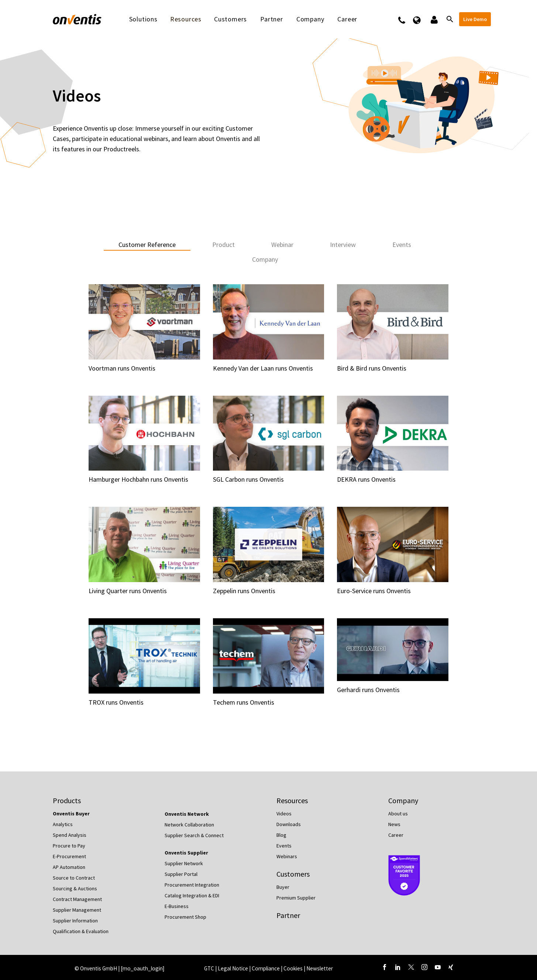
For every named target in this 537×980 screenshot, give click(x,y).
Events (284, 846)
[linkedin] (398, 967)
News (394, 824)
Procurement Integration (192, 885)
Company (310, 19)
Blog (281, 835)
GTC (209, 968)
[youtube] (438, 967)
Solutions (143, 19)
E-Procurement (69, 856)
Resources (186, 19)
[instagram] (424, 967)
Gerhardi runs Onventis (368, 690)
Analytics (63, 824)
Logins (433, 19)
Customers (230, 19)
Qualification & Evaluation (81, 931)
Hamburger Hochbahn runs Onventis (138, 479)
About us (398, 814)
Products (67, 800)
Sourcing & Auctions (75, 888)
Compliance (266, 968)
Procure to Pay (69, 846)
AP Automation (69, 867)
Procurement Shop (185, 917)
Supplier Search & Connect (194, 835)
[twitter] (411, 967)
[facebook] (385, 967)
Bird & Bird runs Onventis (372, 368)
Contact (407, 19)
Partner (272, 19)
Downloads (289, 824)
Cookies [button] (293, 968)
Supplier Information (75, 921)
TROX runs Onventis (116, 702)
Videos (284, 814)
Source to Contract (74, 878)
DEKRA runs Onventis (366, 479)
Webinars (287, 856)
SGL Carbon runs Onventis (248, 479)
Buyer (283, 887)
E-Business (177, 906)
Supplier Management (77, 910)
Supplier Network (184, 863)
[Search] (450, 19)
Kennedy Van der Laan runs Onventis (263, 368)
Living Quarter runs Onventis (128, 591)
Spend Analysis (70, 835)
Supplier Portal (181, 874)
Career (347, 19)
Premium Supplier (296, 898)
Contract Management (77, 899)
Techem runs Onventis (244, 702)
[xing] (451, 967)
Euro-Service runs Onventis (374, 591)
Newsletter (320, 968)
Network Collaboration (189, 825)
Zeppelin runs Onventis (244, 591)
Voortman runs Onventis (122, 368)
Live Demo (475, 19)
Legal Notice (233, 968)
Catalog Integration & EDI (192, 895)
